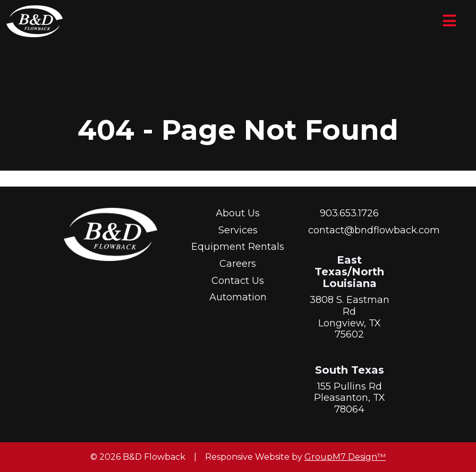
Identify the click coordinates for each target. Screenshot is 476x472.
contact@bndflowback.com (374, 230)
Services (238, 230)
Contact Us (238, 281)
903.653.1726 (349, 213)
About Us (238, 213)
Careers (238, 264)
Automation (238, 297)
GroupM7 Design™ (345, 457)
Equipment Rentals (238, 247)
